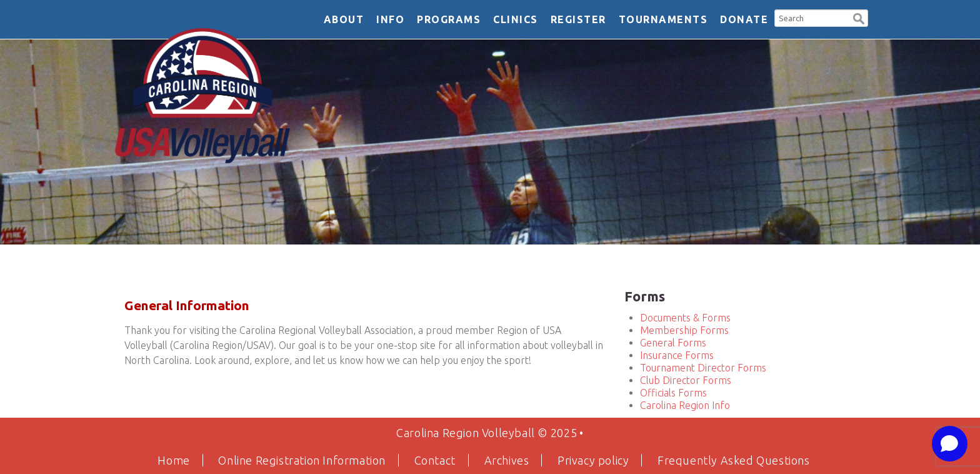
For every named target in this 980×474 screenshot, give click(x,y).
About (344, 19)
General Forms (673, 343)
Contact (435, 460)
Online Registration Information (302, 460)
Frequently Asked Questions (734, 460)
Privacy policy (593, 460)
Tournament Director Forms (703, 368)
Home (173, 460)
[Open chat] (950, 444)
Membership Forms (684, 330)
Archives (507, 460)
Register (578, 19)
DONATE (744, 19)
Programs (449, 19)
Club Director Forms (686, 380)
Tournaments (663, 19)
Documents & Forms (685, 318)
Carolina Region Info (685, 405)
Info (390, 19)
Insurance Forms (677, 355)
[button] (859, 17)
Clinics (516, 19)
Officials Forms (673, 393)
